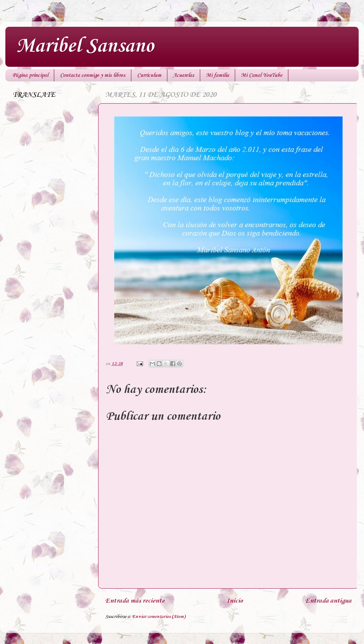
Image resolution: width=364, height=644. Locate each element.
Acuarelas (184, 75)
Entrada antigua (328, 601)
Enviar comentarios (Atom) (159, 617)
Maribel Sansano (85, 46)
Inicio (235, 601)
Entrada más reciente (135, 601)
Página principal (30, 75)
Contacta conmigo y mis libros (93, 75)
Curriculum (149, 75)
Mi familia (218, 75)
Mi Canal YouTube (262, 75)
